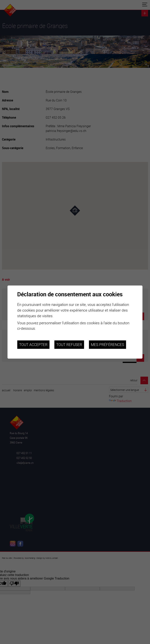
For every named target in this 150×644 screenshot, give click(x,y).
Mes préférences (107, 345)
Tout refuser (69, 345)
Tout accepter (33, 345)
